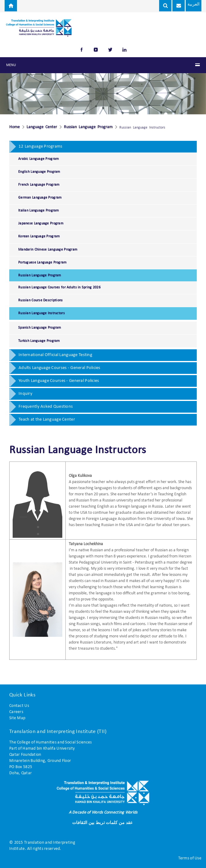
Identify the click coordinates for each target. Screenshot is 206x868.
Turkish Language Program (39, 341)
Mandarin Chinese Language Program (48, 250)
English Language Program (39, 172)
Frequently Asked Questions (46, 407)
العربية (187, 5)
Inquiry (25, 394)
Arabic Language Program (39, 159)
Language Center (42, 127)
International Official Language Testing (55, 355)
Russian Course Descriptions (41, 300)
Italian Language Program (39, 211)
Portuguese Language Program (43, 263)
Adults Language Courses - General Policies (60, 368)
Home (14, 127)
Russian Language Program (88, 127)
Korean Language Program (39, 236)
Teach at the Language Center (47, 420)
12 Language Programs (41, 147)
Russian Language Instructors (41, 313)
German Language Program (40, 198)
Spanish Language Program (40, 328)
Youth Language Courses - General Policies (59, 381)
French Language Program (39, 185)
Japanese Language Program (41, 224)
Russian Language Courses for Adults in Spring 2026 (59, 287)
